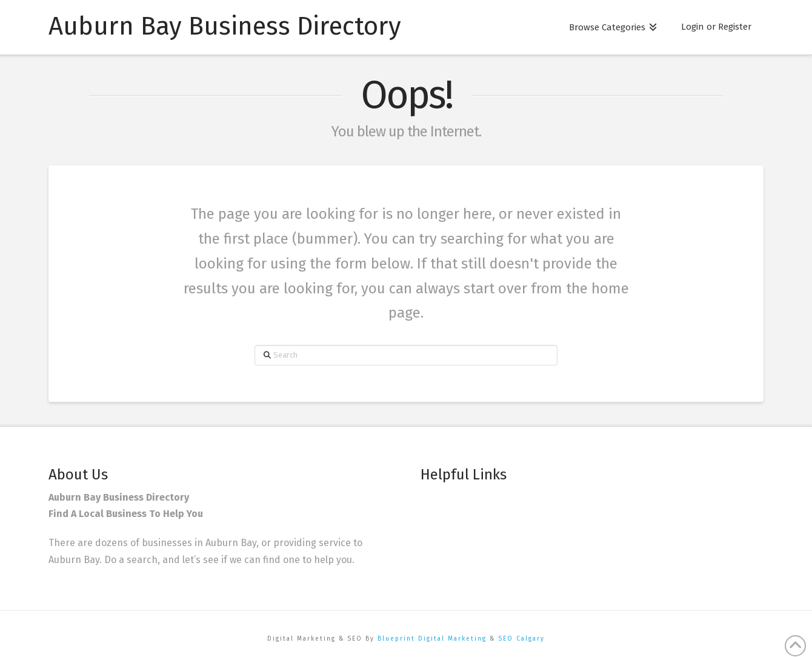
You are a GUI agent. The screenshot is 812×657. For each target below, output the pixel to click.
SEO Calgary (521, 639)
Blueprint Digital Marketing (432, 639)
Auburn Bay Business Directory (225, 26)
